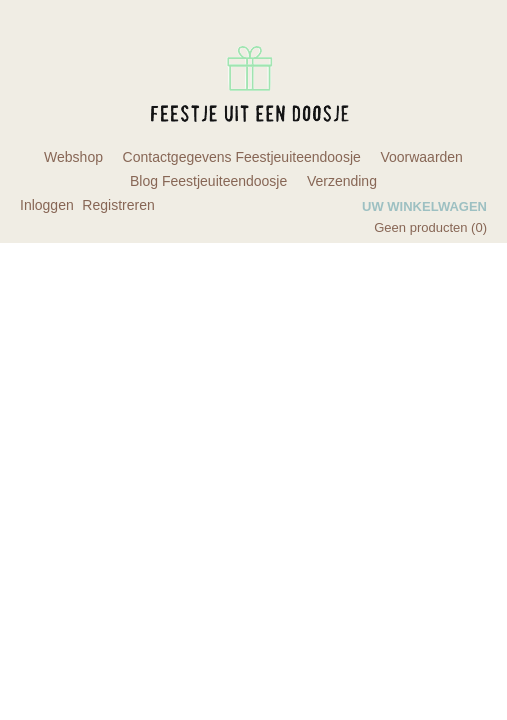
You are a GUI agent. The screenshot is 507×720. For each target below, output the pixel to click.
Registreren (118, 205)
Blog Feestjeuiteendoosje (208, 181)
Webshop (73, 157)
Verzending (342, 181)
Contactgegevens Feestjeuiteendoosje (242, 157)
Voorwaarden (421, 157)
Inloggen (47, 205)
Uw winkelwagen (424, 206)
